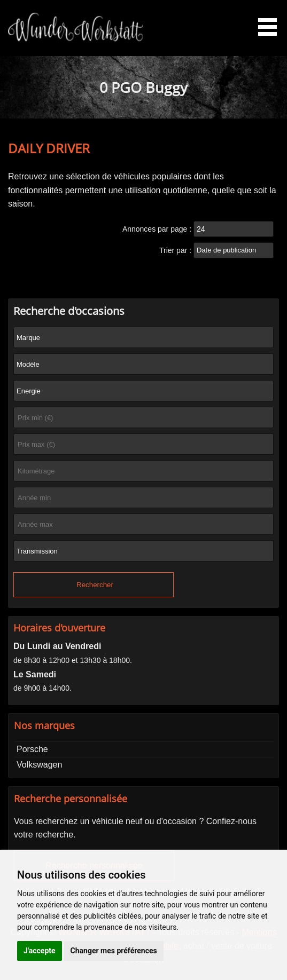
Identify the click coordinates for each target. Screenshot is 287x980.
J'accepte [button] (40, 951)
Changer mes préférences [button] (114, 951)
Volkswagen (39, 765)
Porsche (32, 749)
